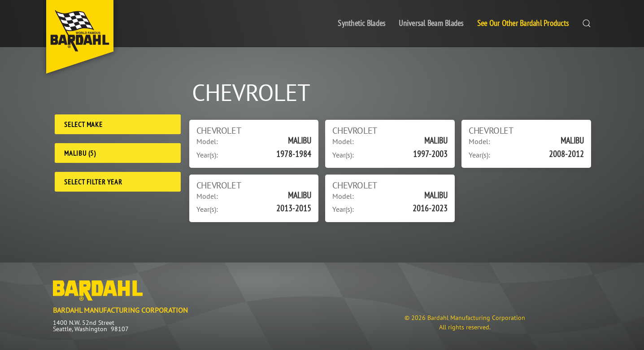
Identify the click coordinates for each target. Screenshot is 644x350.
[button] (587, 24)
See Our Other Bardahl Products (523, 23)
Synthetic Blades (361, 23)
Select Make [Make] (83, 124)
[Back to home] (80, 37)
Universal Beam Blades (431, 23)
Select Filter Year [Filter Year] (93, 182)
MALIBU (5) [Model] (80, 153)
